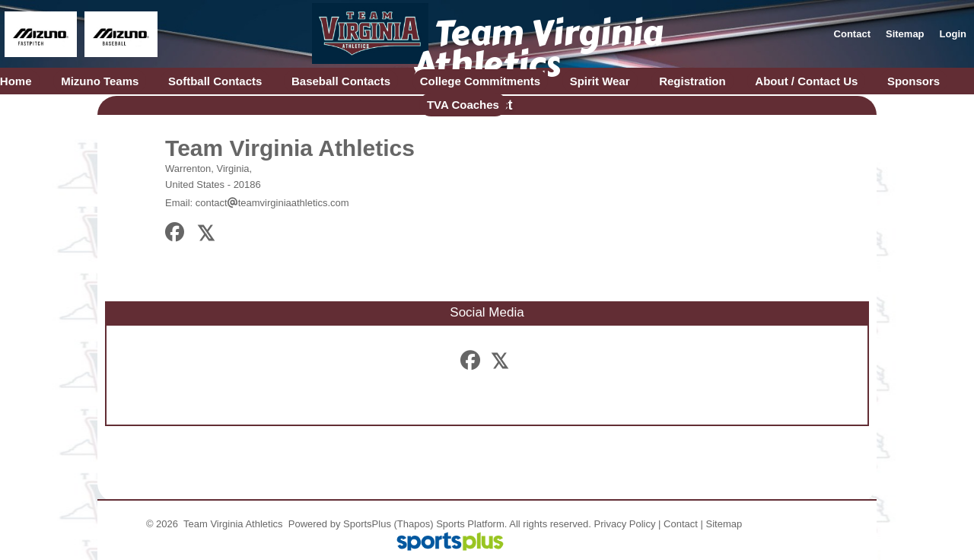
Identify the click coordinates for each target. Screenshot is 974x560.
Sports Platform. (471, 524)
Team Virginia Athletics (290, 148)
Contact (681, 524)
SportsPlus (367, 524)
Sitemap (724, 524)
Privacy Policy (625, 524)
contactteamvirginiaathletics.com (272, 203)
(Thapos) (414, 524)
